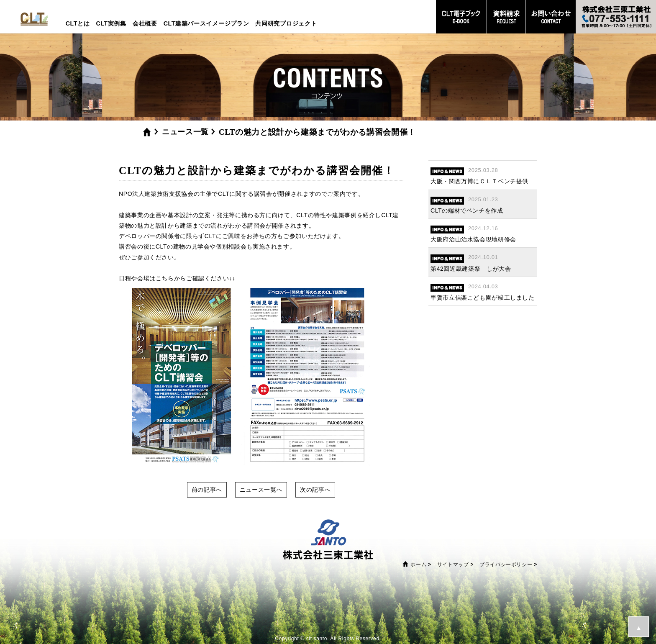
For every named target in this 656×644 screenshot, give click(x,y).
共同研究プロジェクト (286, 23)
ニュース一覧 (185, 132)
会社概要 (145, 23)
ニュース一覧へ (261, 490)
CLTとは (78, 23)
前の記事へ (207, 490)
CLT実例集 (111, 23)
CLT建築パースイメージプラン (206, 23)
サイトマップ (453, 564)
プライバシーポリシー (506, 564)
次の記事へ (315, 490)
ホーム (418, 564)
